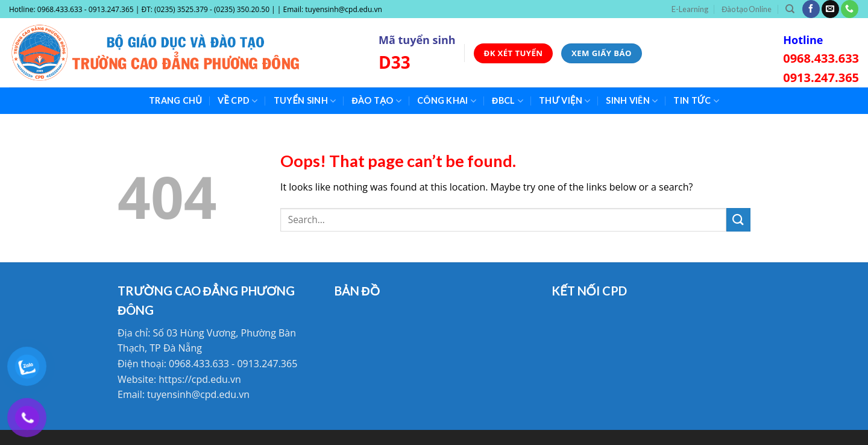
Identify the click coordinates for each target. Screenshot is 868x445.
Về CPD (238, 101)
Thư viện (565, 101)
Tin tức (696, 101)
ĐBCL (508, 101)
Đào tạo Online (747, 9)
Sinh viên (632, 101)
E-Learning (690, 9)
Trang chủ (175, 100)
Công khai (447, 101)
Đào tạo (376, 101)
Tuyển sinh (305, 101)
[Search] (790, 9)
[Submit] (738, 220)
